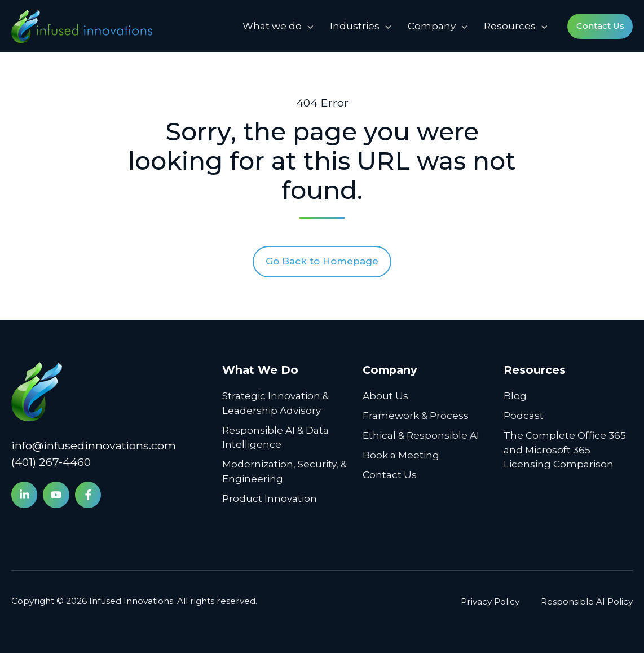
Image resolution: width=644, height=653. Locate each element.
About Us (385, 396)
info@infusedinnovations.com (94, 445)
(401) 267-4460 (51, 462)
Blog (515, 396)
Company (432, 26)
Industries (355, 26)
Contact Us (600, 26)
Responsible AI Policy (587, 601)
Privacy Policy (490, 601)
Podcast (524, 416)
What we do (272, 26)
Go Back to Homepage (322, 261)
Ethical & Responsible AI (421, 435)
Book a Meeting (401, 455)
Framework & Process (416, 416)
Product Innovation (270, 498)
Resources (510, 26)
